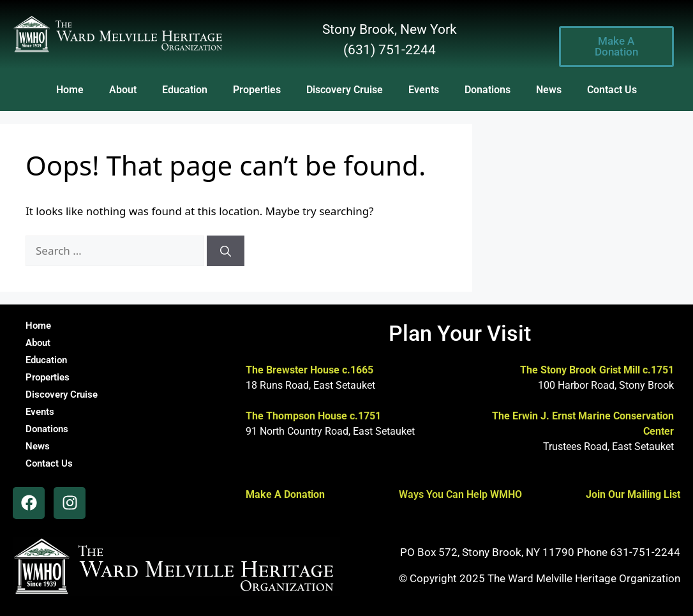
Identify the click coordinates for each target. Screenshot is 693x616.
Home (70, 90)
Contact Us (612, 90)
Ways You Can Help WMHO (460, 494)
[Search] (226, 251)
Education (185, 90)
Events (424, 90)
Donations (488, 90)
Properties (257, 90)
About (123, 90)
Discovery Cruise (345, 90)
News (549, 90)
